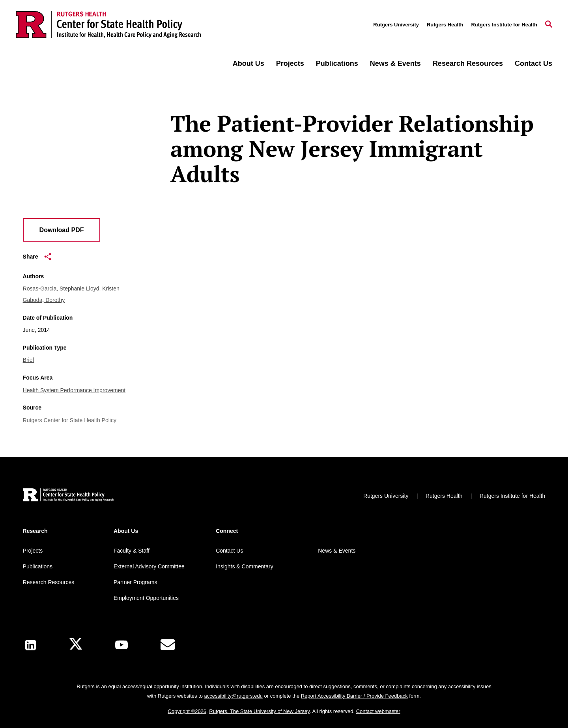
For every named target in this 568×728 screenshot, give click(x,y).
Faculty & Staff (132, 551)
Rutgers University (396, 25)
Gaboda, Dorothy (44, 300)
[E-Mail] (168, 645)
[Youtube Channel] (121, 645)
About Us (248, 63)
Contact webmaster (378, 711)
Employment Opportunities (146, 598)
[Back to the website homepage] (108, 25)
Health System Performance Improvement (74, 390)
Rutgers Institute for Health (504, 25)
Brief (29, 360)
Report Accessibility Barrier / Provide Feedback (354, 696)
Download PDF (62, 230)
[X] (76, 645)
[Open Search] (549, 25)
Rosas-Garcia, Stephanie (54, 289)
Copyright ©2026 (187, 711)
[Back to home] (68, 496)
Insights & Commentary (245, 566)
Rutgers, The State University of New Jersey (259, 711)
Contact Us (533, 63)
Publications (337, 63)
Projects (290, 63)
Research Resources (468, 63)
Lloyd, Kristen (103, 289)
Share (37, 257)
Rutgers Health (445, 25)
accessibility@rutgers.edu (234, 696)
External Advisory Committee (149, 566)
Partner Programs (135, 582)
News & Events (395, 63)
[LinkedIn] (31, 645)
